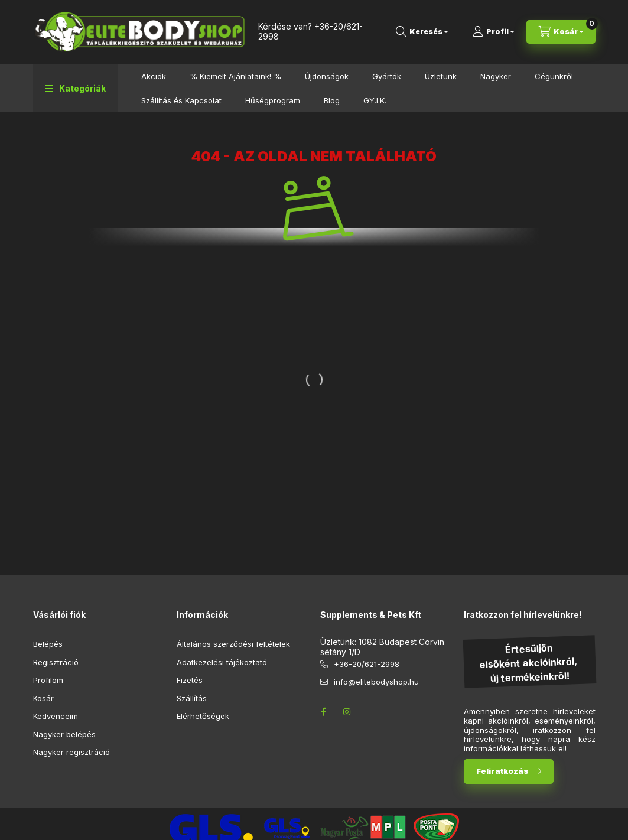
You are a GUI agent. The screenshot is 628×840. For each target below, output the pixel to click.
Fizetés (190, 680)
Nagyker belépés (64, 734)
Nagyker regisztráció (71, 752)
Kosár (43, 698)
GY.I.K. (375, 100)
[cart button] (561, 32)
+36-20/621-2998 (367, 664)
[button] (75, 88)
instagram (347, 712)
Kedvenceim (56, 716)
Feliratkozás (502, 771)
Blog (332, 100)
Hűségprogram (273, 100)
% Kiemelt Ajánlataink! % (235, 76)
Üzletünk (441, 76)
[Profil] (493, 32)
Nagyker (496, 76)
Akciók (154, 76)
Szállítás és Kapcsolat (181, 100)
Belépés (48, 644)
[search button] (422, 32)
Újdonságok (327, 76)
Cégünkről (554, 76)
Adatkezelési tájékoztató (222, 662)
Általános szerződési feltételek (233, 644)
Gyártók (387, 76)
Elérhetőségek (203, 716)
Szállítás (192, 698)
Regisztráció (56, 662)
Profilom (48, 680)
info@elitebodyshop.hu (376, 682)
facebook (324, 712)
